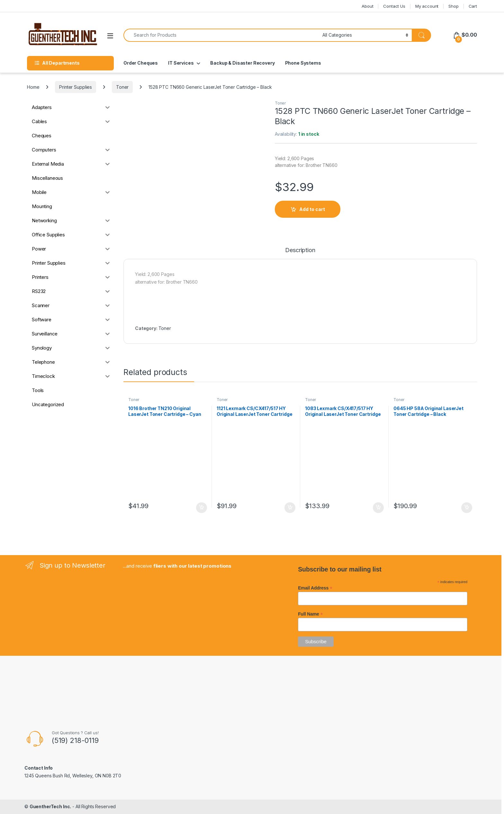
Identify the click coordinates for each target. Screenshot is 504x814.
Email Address (315, 588)
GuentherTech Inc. (50, 806)
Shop (453, 6)
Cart (473, 6)
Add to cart (312, 209)
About (367, 6)
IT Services (181, 63)
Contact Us (394, 6)
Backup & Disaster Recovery (242, 63)
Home (33, 87)
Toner (122, 87)
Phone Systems (303, 63)
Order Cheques (141, 63)
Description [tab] (300, 250)
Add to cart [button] (202, 508)
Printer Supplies (76, 87)
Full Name (310, 614)
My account (427, 6)
